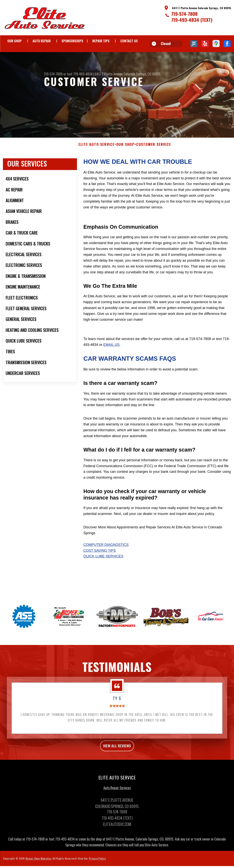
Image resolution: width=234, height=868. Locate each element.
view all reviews (117, 760)
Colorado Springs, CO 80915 (142, 74)
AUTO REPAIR (42, 41)
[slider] (117, 719)
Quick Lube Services (103, 570)
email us (111, 358)
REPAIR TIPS (101, 41)
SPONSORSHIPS (72, 41)
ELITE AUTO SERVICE (96, 158)
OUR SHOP (15, 41)
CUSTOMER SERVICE (154, 158)
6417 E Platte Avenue (109, 74)
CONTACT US (129, 41)
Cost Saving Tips (100, 564)
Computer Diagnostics (106, 558)
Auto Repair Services (117, 803)
